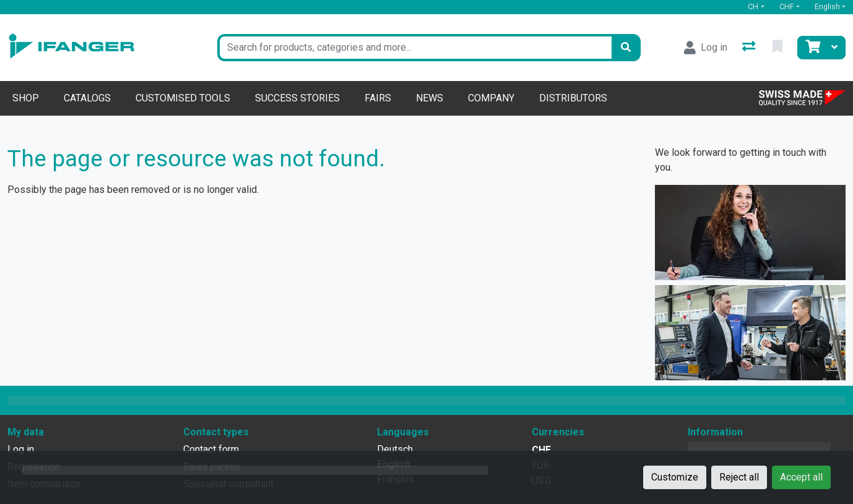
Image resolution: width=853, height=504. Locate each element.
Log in (21, 449)
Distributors (573, 98)
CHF (787, 6)
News (430, 98)
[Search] (626, 48)
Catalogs (87, 98)
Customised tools (183, 98)
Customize (675, 477)
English (827, 6)
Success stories (297, 98)
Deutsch (395, 449)
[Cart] (812, 48)
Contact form (211, 449)
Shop (26, 98)
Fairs (378, 98)
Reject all (739, 477)
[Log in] (706, 48)
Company (491, 98)
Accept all (801, 477)
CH (753, 6)
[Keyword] (414, 48)
